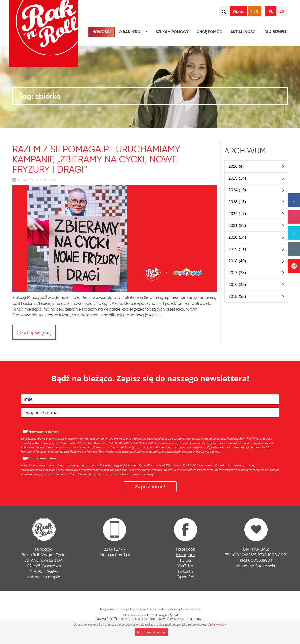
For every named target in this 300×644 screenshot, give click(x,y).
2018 (237, 261)
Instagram (185, 555)
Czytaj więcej (34, 332)
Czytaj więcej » (217, 624)
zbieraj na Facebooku (256, 566)
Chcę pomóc (209, 32)
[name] (150, 399)
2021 (237, 225)
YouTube (185, 566)
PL (271, 11)
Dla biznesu (276, 32)
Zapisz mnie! (150, 487)
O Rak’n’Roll (134, 32)
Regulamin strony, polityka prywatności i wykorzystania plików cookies (150, 609)
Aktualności (243, 32)
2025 (237, 178)
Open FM (185, 577)
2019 (237, 249)
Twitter (185, 560)
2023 (237, 202)
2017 (237, 273)
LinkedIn (185, 571)
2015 (237, 296)
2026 (236, 166)
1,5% (255, 11)
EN (282, 11)
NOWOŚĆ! (102, 32)
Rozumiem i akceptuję (151, 632)
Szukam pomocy (172, 32)
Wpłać (238, 11)
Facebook (185, 549)
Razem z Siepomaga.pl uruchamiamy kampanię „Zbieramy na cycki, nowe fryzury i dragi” (96, 159)
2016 (237, 285)
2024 (237, 190)
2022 (237, 214)
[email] (150, 412)
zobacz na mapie (44, 577)
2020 (237, 237)
